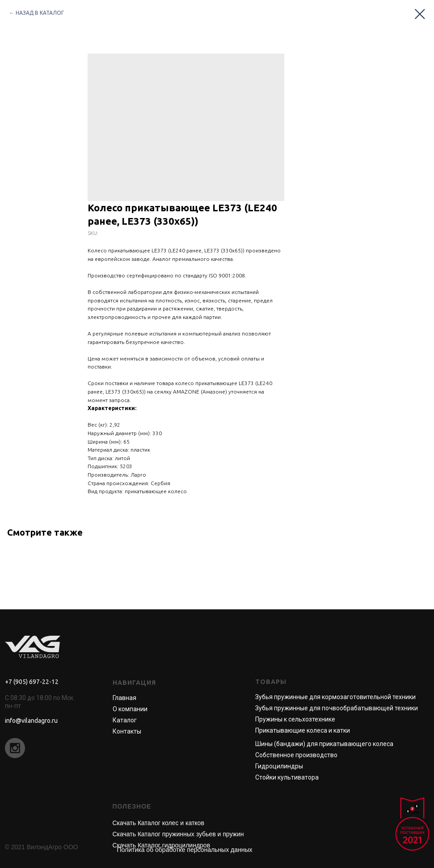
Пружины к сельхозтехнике (295, 719)
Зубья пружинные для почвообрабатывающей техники (337, 708)
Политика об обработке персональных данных (185, 850)
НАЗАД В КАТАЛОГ (40, 13)
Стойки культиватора (287, 777)
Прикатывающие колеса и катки (303, 730)
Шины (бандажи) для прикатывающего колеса (324, 744)
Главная (124, 698)
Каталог (125, 720)
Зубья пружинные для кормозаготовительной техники (335, 697)
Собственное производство (296, 755)
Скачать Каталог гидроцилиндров (162, 845)
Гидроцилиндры (279, 766)
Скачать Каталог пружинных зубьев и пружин (178, 834)
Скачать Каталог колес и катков (158, 823)
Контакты (127, 731)
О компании (130, 709)
